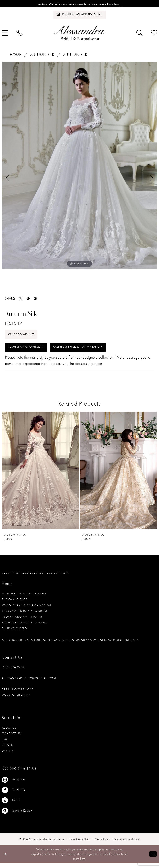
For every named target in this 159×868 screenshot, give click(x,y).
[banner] (79, 34)
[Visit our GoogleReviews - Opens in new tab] (17, 815)
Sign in (8, 750)
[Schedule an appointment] (80, 16)
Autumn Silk (42, 55)
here (83, 863)
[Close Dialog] (6, 859)
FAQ (5, 744)
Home (16, 55)
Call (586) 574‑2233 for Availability (90, 351)
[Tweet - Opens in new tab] (21, 299)
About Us (9, 732)
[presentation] (40, 475)
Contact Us (11, 738)
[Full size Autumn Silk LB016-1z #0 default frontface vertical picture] (79, 166)
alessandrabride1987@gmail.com (29, 683)
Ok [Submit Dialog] (152, 859)
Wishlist (8, 755)
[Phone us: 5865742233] (19, 34)
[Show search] (140, 34)
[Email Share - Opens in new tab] (35, 299)
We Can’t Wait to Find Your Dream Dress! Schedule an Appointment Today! (80, 4)
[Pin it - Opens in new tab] (28, 299)
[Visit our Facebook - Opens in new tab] (17, 795)
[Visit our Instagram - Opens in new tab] (17, 784)
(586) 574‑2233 (13, 672)
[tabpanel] (79, 166)
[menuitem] (19, 34)
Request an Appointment (29, 351)
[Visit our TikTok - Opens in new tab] (17, 805)
